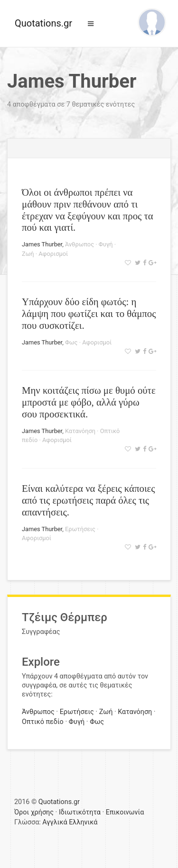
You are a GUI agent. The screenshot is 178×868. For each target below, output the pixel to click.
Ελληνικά (83, 822)
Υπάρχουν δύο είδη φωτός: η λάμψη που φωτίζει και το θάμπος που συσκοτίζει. (89, 313)
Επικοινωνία (125, 812)
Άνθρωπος (80, 244)
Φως (71, 342)
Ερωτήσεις (80, 529)
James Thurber (42, 244)
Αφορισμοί (53, 254)
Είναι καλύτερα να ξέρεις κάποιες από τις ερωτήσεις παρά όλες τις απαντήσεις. (88, 500)
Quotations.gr (43, 23)
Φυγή (106, 244)
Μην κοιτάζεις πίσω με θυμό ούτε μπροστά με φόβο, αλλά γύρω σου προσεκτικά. (89, 402)
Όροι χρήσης (34, 812)
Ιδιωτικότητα (80, 812)
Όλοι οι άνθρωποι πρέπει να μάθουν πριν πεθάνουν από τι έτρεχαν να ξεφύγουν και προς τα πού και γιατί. (88, 210)
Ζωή (28, 254)
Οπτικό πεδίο (43, 722)
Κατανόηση (80, 431)
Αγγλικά (55, 822)
